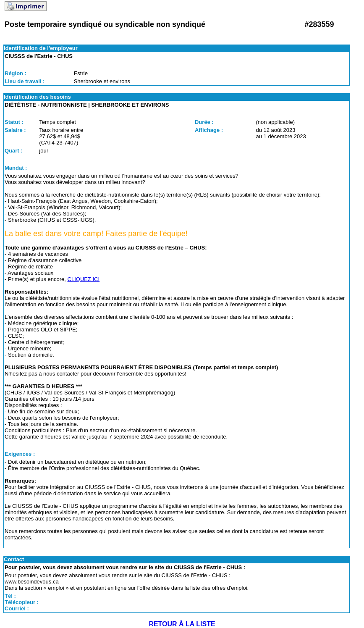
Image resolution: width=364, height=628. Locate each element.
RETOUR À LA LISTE (182, 624)
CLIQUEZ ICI (84, 279)
